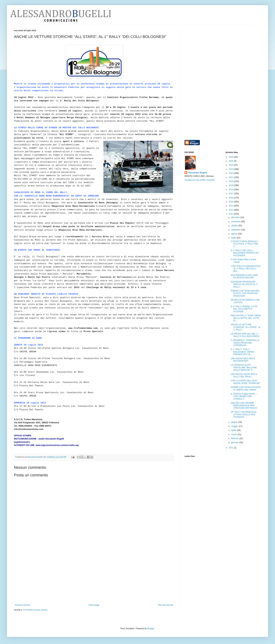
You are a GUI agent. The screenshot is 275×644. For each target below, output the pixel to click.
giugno (235, 422)
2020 (231, 181)
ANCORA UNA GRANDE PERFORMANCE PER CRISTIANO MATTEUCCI (244, 405)
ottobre (235, 226)
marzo (234, 434)
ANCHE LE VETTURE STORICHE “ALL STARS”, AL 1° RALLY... (246, 327)
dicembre (236, 217)
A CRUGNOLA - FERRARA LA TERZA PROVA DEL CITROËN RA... (245, 343)
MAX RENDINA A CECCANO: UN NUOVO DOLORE (244, 276)
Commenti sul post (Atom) (35, 610)
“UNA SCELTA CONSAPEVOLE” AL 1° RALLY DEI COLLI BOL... (246, 269)
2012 (231, 214)
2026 (231, 157)
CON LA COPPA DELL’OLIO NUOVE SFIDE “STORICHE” (245, 382)
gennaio (235, 442)
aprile (234, 430)
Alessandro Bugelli (197, 173)
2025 (231, 161)
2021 (231, 177)
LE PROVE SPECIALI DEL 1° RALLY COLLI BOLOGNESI (245, 335)
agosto (235, 234)
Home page (94, 605)
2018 (231, 190)
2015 (231, 202)
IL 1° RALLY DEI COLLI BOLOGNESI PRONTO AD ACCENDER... (244, 253)
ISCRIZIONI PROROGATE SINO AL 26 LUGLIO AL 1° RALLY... (244, 284)
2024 (231, 165)
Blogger (151, 629)
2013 (231, 210)
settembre (236, 230)
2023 (231, 169)
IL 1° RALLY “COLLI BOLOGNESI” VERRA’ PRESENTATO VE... (242, 352)
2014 (231, 206)
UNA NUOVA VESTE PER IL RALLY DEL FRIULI (244, 375)
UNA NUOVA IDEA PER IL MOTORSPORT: (243, 360)
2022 (231, 173)
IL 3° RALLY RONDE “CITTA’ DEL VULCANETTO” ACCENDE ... (244, 309)
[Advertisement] (94, 578)
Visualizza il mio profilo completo (200, 180)
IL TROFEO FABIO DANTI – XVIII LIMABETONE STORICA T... (244, 396)
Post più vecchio (166, 605)
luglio (234, 238)
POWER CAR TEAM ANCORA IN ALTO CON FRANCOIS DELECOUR (245, 293)
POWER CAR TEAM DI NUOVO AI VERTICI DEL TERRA (246, 388)
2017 (231, 194)
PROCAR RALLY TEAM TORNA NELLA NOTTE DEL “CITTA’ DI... (246, 318)
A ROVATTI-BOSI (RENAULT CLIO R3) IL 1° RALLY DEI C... (244, 244)
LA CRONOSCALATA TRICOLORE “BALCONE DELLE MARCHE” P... (244, 368)
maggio (235, 426)
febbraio (235, 438)
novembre (236, 222)
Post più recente (22, 605)
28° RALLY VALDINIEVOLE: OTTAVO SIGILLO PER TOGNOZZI (244, 415)
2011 (231, 448)
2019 (231, 185)
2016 (231, 198)
